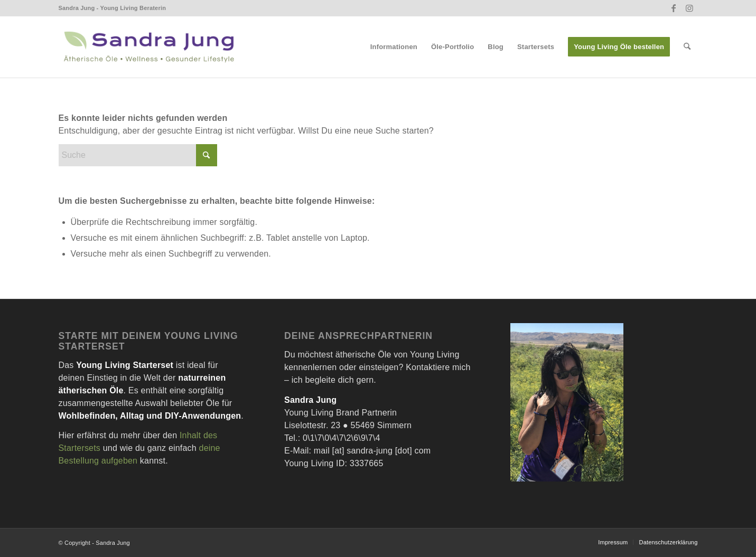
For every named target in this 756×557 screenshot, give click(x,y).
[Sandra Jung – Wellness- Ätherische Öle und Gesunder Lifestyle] (148, 47)
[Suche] (687, 47)
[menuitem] (394, 47)
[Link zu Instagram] (690, 8)
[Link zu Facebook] (674, 8)
